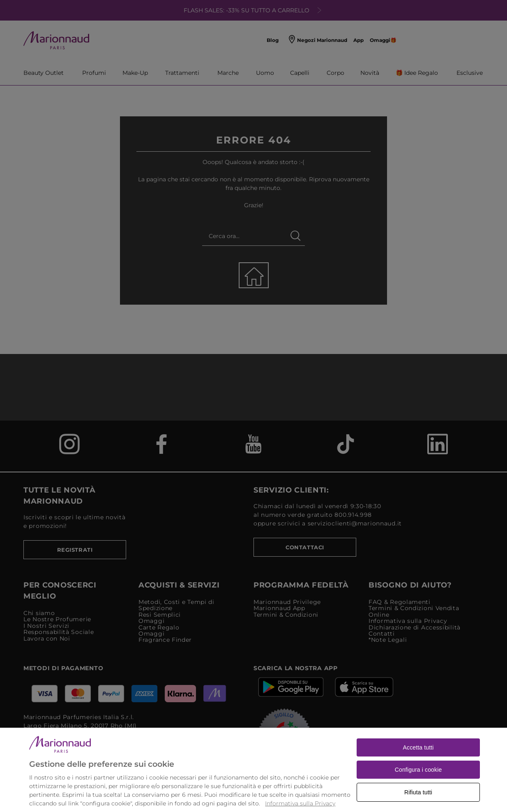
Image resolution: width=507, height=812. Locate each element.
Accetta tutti (418, 763)
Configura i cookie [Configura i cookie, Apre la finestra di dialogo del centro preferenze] (418, 785)
